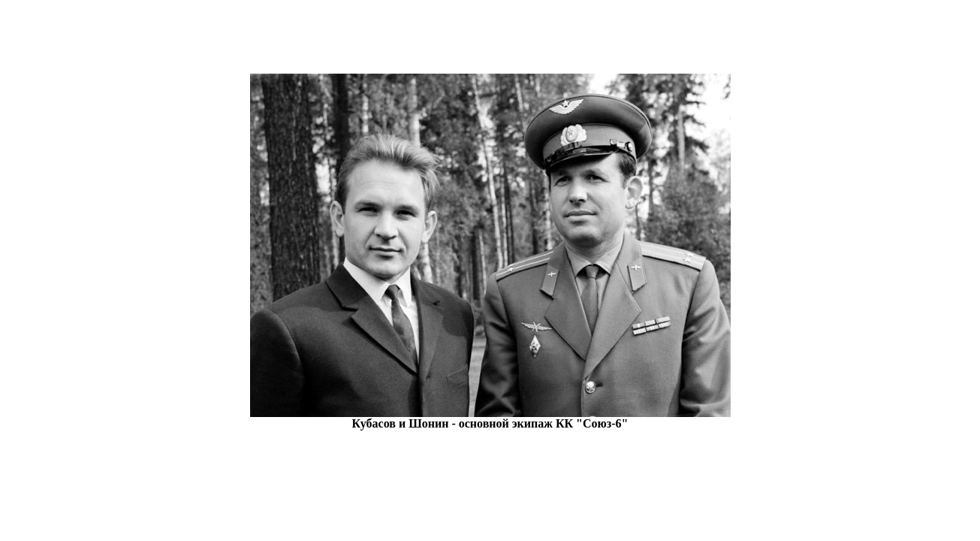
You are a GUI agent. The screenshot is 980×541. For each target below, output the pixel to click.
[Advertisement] (490, 40)
